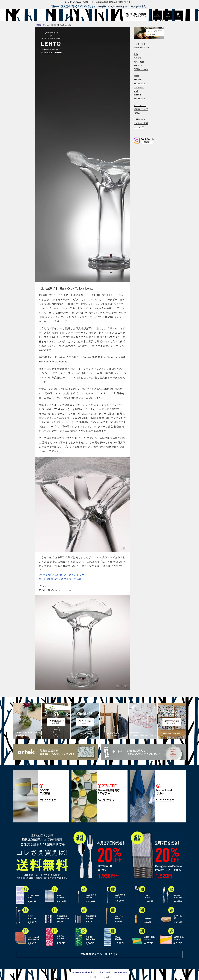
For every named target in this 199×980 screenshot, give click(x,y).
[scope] (38, 15)
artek (136, 91)
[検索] (136, 131)
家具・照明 (139, 62)
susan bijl (138, 95)
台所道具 (138, 58)
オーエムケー (140, 105)
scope (137, 76)
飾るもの (138, 65)
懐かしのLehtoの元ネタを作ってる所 (60, 579)
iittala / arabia (140, 84)
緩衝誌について (141, 109)
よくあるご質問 (141, 123)
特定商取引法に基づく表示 (83, 972)
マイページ (139, 127)
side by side (139, 99)
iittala (50, 586)
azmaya (137, 80)
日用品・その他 (141, 69)
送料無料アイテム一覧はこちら (99, 954)
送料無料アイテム (142, 47)
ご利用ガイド (140, 119)
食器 (136, 54)
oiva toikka (139, 87)
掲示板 (137, 113)
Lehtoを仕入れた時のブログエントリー (62, 575)
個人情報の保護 (120, 972)
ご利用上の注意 (104, 972)
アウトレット (140, 44)
